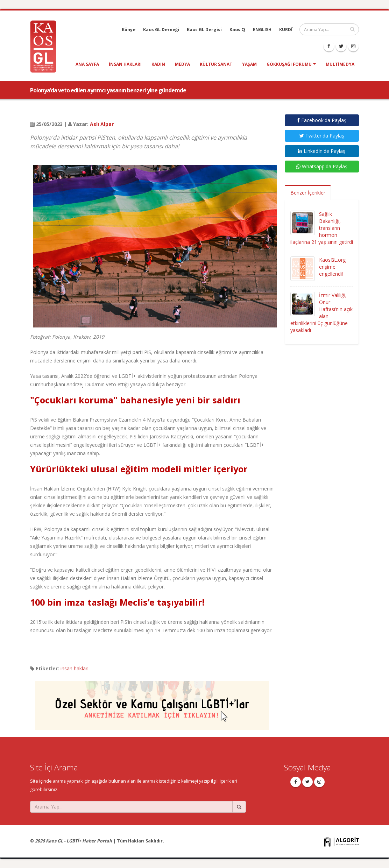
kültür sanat (216, 64)
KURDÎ (286, 30)
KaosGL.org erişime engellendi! (332, 267)
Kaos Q (237, 30)
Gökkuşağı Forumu (289, 64)
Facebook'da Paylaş (322, 120)
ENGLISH (262, 30)
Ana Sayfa (87, 64)
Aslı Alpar (102, 124)
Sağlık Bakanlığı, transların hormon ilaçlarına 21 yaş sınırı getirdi (322, 228)
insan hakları (125, 64)
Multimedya (340, 64)
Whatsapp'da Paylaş (322, 166)
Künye (129, 30)
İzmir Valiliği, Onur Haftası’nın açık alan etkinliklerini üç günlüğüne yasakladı (321, 313)
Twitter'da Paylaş (322, 136)
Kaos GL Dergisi (204, 30)
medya (182, 64)
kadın (158, 64)
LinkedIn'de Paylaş (322, 151)
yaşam (249, 64)
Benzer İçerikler (308, 193)
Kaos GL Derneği (161, 30)
